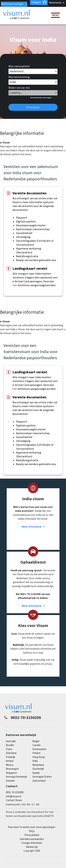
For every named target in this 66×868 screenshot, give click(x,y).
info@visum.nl (13, 800)
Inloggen (54, 8)
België (36, 745)
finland (36, 757)
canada (36, 749)
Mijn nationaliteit (19, 70)
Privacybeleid (32, 839)
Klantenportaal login (29, 8)
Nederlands (55, 3)
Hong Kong (39, 761)
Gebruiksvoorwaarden (32, 843)
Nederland (38, 769)
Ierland (10, 765)
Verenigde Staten (42, 781)
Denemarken (39, 753)
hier (15, 289)
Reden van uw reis (19, 92)
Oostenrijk (38, 773)
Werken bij (32, 851)
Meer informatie (32, 530)
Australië (11, 745)
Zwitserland (39, 785)
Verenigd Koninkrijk (16, 781)
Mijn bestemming (19, 81)
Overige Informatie (32, 847)
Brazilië (10, 749)
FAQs (32, 835)
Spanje (36, 777)
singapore (11, 777)
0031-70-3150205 (15, 796)
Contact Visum (14, 804)
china (9, 753)
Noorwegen (12, 773)
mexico (10, 769)
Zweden (10, 785)
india (35, 765)
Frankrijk (10, 761)
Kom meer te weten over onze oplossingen (32, 831)
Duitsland (11, 757)
